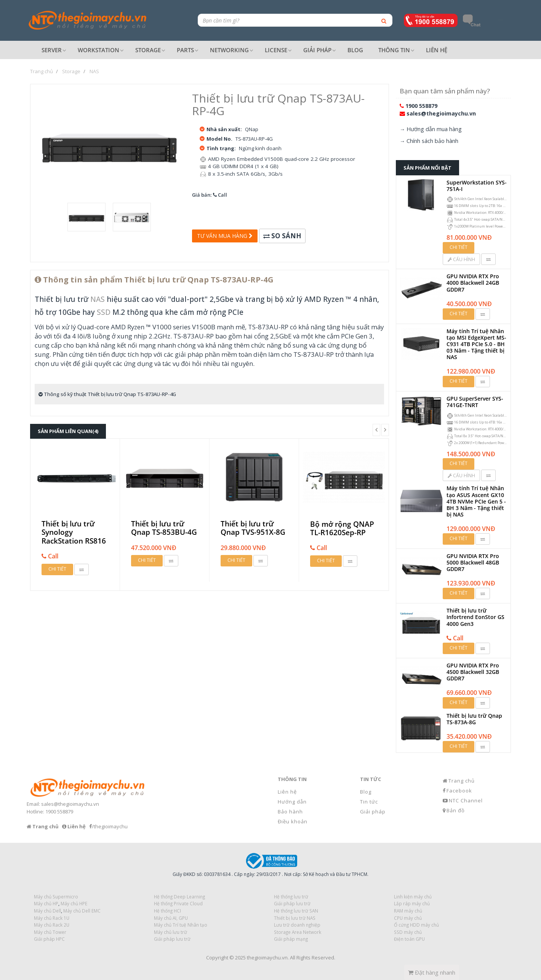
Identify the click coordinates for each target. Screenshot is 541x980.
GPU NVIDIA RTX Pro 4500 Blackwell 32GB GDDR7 (473, 672)
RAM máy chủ (408, 911)
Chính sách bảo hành (432, 141)
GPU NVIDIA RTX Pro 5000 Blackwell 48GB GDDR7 (473, 562)
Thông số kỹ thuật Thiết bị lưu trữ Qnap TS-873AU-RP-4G (107, 394)
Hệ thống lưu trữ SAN (296, 911)
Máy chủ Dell (47, 911)
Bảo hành (290, 812)
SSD (104, 312)
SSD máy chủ (408, 932)
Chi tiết (57, 569)
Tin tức (369, 802)
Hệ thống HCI (167, 911)
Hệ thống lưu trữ (291, 897)
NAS (98, 299)
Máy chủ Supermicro (56, 897)
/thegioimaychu (110, 826)
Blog (366, 792)
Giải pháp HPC (49, 939)
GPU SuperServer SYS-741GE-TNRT (475, 402)
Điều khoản (293, 821)
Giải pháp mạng (291, 939)
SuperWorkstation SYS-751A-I (477, 186)
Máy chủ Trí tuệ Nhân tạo (181, 925)
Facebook (459, 791)
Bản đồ (456, 810)
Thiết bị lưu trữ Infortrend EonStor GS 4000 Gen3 (475, 617)
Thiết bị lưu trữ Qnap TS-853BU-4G (164, 528)
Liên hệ (287, 792)
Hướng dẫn (292, 802)
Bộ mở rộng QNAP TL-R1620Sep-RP (342, 528)
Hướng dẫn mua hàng (434, 129)
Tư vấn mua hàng (225, 236)
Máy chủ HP (46, 903)
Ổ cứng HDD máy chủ (416, 925)
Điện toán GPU (409, 939)
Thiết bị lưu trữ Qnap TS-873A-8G (474, 719)
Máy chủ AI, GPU (171, 918)
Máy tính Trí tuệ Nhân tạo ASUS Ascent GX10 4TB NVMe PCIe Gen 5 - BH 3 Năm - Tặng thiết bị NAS (476, 501)
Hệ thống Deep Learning (179, 897)
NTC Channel (466, 800)
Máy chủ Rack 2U (52, 925)
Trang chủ (462, 781)
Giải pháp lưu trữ (172, 939)
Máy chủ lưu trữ (170, 932)
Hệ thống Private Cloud (178, 903)
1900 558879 (421, 106)
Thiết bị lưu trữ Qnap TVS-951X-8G (253, 528)
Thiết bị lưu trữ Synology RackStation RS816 (74, 532)
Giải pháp (373, 812)
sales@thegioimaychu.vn (441, 113)
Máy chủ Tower (50, 932)
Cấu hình (461, 259)
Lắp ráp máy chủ (412, 903)
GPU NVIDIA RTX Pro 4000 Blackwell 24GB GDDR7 (473, 283)
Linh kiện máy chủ (413, 897)
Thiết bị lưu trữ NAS (295, 918)
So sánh (282, 236)
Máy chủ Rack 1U (52, 918)
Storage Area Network (298, 932)
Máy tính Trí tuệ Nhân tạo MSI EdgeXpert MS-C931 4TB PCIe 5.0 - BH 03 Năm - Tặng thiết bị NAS (476, 344)
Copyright (217, 958)
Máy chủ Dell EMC (82, 911)
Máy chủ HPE (74, 903)
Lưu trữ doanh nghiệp (297, 925)
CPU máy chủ (408, 918)
